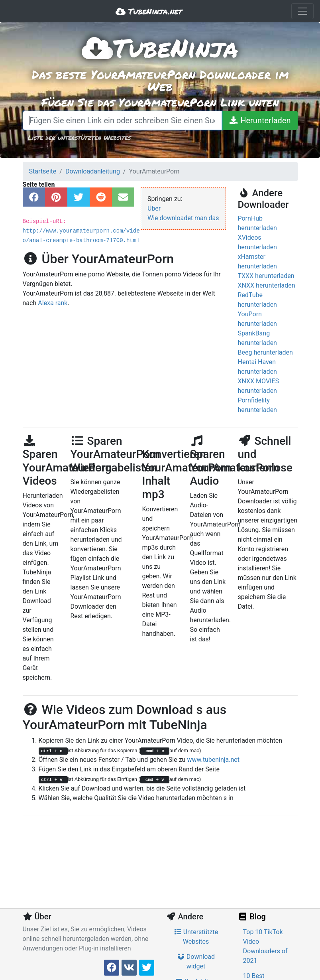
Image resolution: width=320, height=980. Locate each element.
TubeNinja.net (149, 11)
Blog (252, 917)
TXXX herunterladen (266, 276)
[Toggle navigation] (302, 11)
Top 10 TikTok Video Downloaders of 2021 (265, 946)
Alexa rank (53, 303)
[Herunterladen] (259, 120)
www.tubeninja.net (213, 760)
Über (154, 208)
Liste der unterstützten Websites (79, 137)
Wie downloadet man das (183, 218)
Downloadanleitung (93, 171)
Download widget (196, 961)
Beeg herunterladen (265, 352)
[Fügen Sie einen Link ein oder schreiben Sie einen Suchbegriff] (123, 120)
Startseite (43, 171)
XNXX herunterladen (267, 285)
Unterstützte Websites (196, 937)
